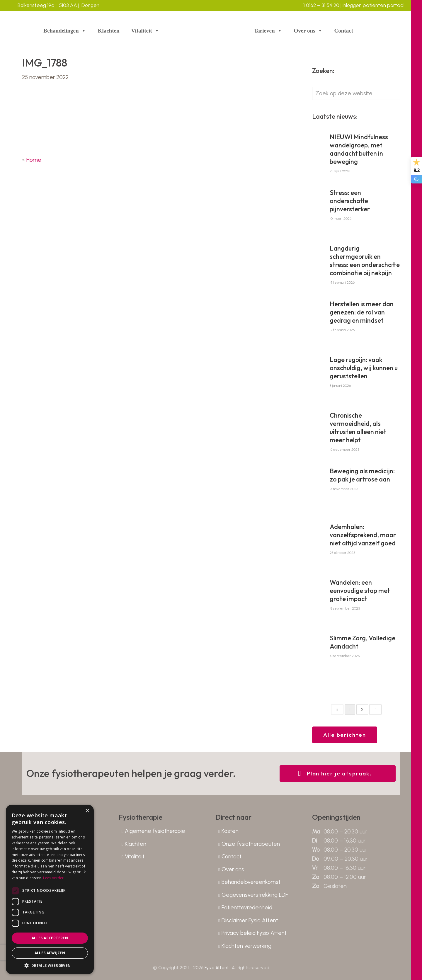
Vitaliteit (145, 31)
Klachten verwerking (246, 946)
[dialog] (50, 889)
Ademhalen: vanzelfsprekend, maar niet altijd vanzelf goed (363, 535)
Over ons (308, 31)
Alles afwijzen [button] (50, 953)
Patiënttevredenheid (247, 907)
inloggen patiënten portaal (373, 5)
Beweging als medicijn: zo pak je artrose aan (362, 475)
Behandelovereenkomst (251, 882)
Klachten (109, 31)
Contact (344, 31)
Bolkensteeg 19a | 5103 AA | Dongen (58, 5)
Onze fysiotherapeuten (251, 844)
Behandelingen (65, 31)
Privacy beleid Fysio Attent (254, 933)
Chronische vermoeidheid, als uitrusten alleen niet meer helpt (358, 428)
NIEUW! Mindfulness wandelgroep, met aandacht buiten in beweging (359, 149)
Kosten (230, 831)
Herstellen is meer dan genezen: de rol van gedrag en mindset (362, 312)
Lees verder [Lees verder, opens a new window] (53, 878)
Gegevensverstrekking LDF (255, 895)
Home (34, 160)
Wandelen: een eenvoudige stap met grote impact (360, 591)
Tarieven (268, 31)
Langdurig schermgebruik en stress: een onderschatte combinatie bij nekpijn (365, 261)
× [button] (87, 811)
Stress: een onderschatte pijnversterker (350, 201)
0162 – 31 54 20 (321, 5)
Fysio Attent (217, 968)
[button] (50, 965)
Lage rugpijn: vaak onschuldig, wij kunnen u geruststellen (364, 368)
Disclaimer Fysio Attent (250, 920)
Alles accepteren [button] (50, 938)
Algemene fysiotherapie (155, 831)
